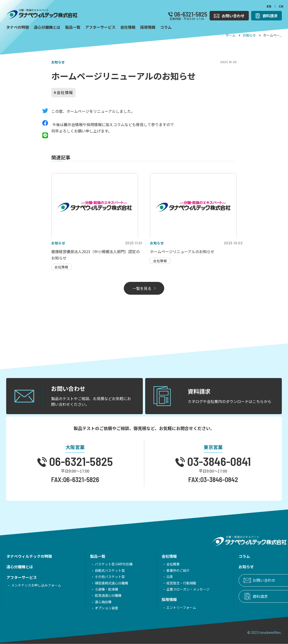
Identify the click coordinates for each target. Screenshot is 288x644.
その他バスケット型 (103, 577)
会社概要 (160, 564)
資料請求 (240, 597)
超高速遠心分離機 (101, 595)
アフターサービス (22, 577)
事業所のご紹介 (165, 570)
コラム (224, 556)
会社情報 (65, 92)
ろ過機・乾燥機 (100, 589)
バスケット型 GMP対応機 (107, 564)
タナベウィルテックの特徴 (29, 556)
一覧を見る (142, 288)
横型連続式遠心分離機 (105, 583)
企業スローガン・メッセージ (175, 589)
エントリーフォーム (168, 607)
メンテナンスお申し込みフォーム (36, 585)
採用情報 (156, 599)
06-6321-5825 (190, 14)
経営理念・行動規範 (168, 583)
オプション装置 (100, 608)
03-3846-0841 (218, 461)
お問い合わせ (244, 580)
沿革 (156, 577)
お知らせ (249, 35)
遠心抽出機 (96, 602)
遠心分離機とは (20, 567)
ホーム (230, 35)
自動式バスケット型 (103, 570)
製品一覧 (91, 556)
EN (269, 6)
